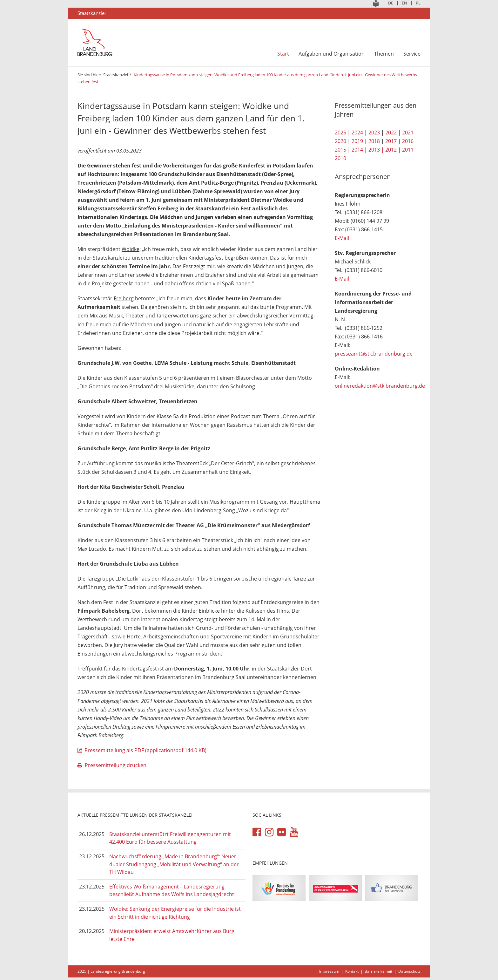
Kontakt (352, 971)
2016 (408, 141)
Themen (384, 54)
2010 (340, 158)
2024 (357, 133)
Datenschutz (409, 971)
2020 (340, 141)
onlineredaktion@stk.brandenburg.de (380, 386)
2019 (357, 141)
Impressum (329, 971)
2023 (374, 133)
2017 (391, 141)
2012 (391, 150)
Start (283, 54)
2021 (408, 133)
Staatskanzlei (116, 75)
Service (412, 54)
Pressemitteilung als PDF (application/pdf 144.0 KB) (145, 750)
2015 (340, 150)
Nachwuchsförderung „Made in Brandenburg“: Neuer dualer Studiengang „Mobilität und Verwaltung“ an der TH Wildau (174, 864)
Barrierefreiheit (378, 971)
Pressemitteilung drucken (116, 765)
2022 (391, 133)
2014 (357, 150)
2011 (408, 150)
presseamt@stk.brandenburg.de (374, 354)
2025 (340, 133)
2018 (374, 141)
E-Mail (342, 238)
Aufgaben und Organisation (332, 54)
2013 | (376, 150)
